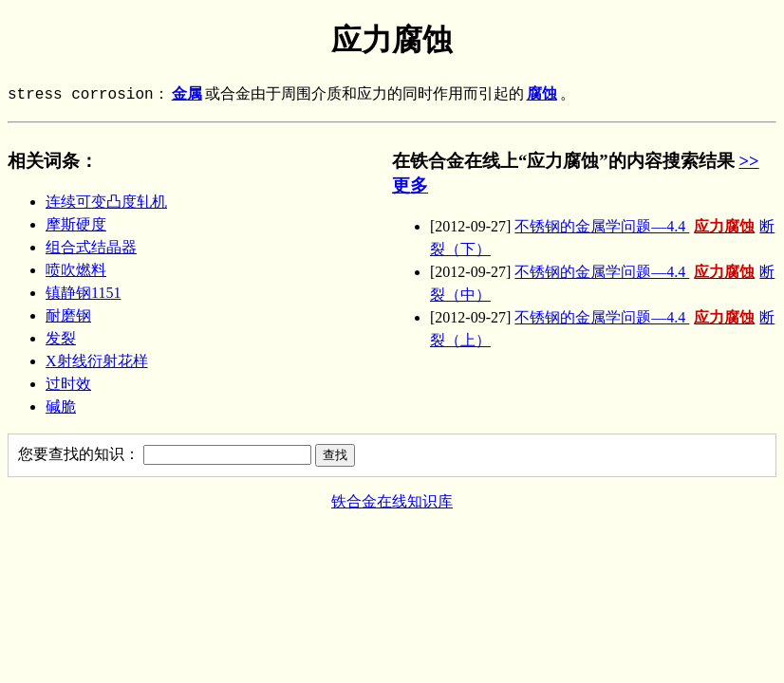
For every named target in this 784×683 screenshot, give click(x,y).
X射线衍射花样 (97, 361)
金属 (187, 95)
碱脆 (61, 406)
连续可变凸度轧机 (106, 202)
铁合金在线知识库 (392, 501)
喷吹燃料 (76, 270)
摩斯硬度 (76, 224)
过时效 (68, 384)
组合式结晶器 (91, 247)
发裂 (61, 338)
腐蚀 (542, 95)
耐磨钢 (68, 315)
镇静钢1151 (83, 293)
